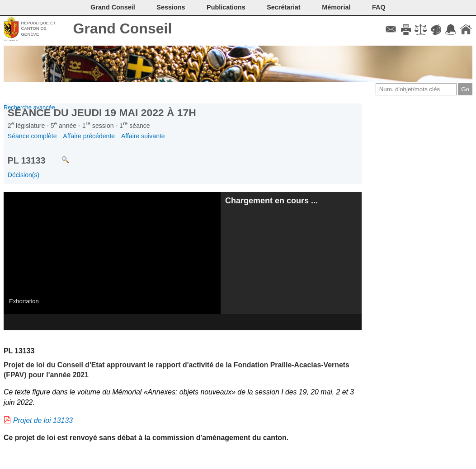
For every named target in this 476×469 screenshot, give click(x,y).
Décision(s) (24, 175)
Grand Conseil (123, 28)
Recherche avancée (29, 107)
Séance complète (32, 136)
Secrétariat (283, 7)
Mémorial (336, 7)
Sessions (171, 7)
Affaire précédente (89, 136)
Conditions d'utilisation (421, 29)
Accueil (466, 29)
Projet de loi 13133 (43, 420)
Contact (391, 29)
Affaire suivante (143, 136)
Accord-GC (451, 29)
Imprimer (406, 29)
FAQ (379, 7)
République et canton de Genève (38, 28)
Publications (226, 7)
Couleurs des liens (436, 29)
